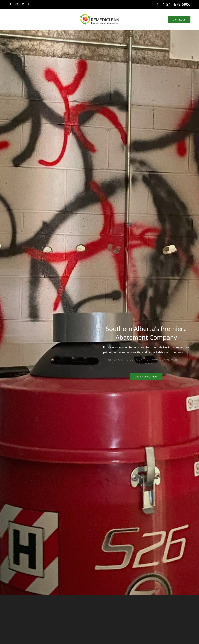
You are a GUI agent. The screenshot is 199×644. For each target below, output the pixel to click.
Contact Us (179, 20)
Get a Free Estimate (146, 377)
